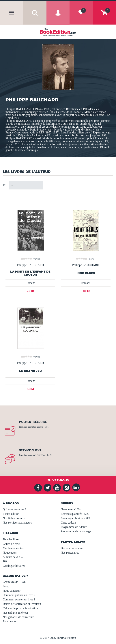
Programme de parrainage (76, 531)
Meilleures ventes (13, 548)
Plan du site (10, 621)
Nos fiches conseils (14, 518)
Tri (4, 185)
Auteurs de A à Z (13, 557)
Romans (30, 283)
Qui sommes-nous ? (14, 509)
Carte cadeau (68, 523)
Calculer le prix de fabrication (20, 608)
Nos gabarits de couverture (18, 617)
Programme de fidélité (74, 527)
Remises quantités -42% (75, 514)
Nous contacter (12, 591)
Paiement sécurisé (33, 422)
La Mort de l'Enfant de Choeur (30, 273)
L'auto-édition (11, 514)
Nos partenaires (70, 553)
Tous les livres (11, 539)
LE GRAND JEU (30, 371)
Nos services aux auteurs (17, 523)
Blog (6, 586)
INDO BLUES (86, 273)
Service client (30, 450)
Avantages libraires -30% (75, 518)
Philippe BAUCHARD (30, 265)
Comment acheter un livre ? (19, 599)
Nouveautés (10, 553)
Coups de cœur (12, 544)
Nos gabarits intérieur (15, 613)
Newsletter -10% (71, 509)
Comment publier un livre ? (19, 595)
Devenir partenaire (72, 548)
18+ (5, 561)
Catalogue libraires (14, 566)
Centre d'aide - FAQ (14, 582)
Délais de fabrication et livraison (22, 604)
